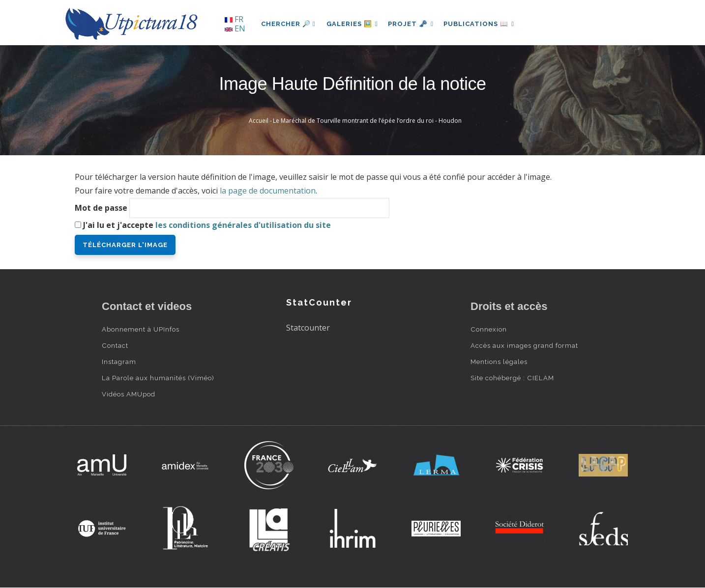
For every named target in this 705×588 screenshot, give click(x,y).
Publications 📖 (483, 24)
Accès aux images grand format (524, 345)
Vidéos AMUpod (129, 394)
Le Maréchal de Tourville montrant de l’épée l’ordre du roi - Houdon (367, 121)
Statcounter (308, 328)
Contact (115, 345)
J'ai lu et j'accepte (207, 225)
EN (235, 28)
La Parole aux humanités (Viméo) (158, 378)
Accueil (259, 121)
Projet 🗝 (414, 24)
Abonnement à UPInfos (141, 329)
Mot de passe (101, 208)
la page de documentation (268, 191)
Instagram (119, 362)
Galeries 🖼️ (353, 24)
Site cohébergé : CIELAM (512, 378)
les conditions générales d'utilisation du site (243, 225)
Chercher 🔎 (288, 24)
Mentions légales (499, 362)
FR (234, 19)
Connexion (489, 329)
